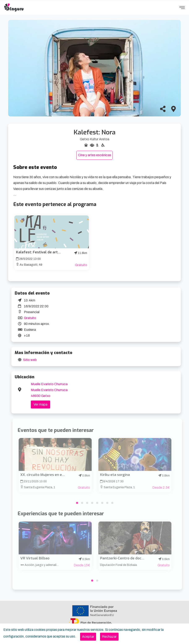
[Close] (88, 637)
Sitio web (30, 360)
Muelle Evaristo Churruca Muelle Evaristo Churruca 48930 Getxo (49, 390)
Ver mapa (40, 404)
